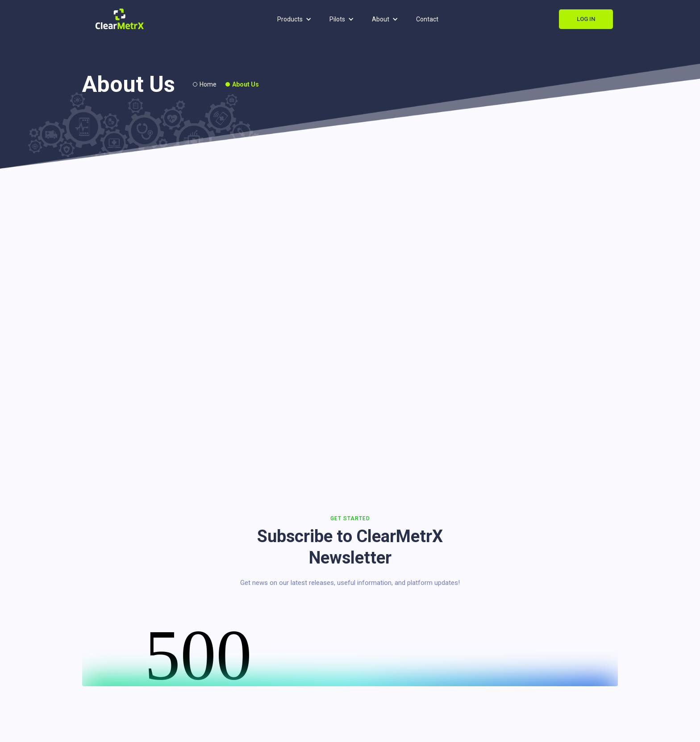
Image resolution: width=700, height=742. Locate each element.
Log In (586, 19)
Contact (427, 19)
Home (208, 84)
